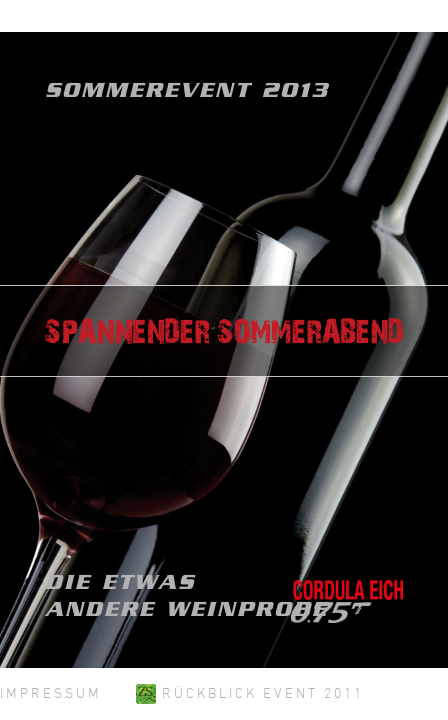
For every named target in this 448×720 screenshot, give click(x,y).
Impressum (51, 692)
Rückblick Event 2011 (250, 692)
